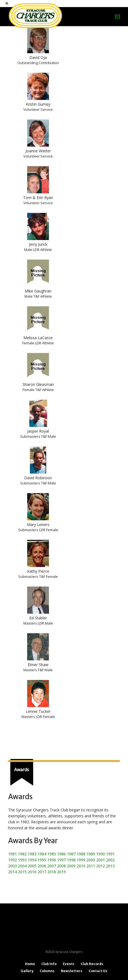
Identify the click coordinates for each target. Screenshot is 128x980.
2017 (42, 872)
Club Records (92, 964)
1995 (42, 860)
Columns (47, 971)
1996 (52, 860)
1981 (13, 854)
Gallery (27, 971)
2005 (32, 866)
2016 (32, 872)
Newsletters (72, 971)
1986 (61, 854)
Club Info (49, 964)
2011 (91, 866)
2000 (91, 860)
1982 (22, 854)
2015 (22, 872)
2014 (13, 872)
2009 (71, 866)
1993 (22, 860)
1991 (110, 854)
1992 (13, 860)
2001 (101, 860)
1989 (91, 854)
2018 (52, 872)
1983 (32, 854)
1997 (61, 860)
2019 (61, 872)
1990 (101, 854)
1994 (32, 860)
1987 (71, 854)
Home (30, 964)
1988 (81, 854)
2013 (110, 866)
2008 (61, 866)
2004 (22, 866)
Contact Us (98, 971)
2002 (110, 860)
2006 (42, 866)
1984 (42, 854)
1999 (81, 860)
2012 (101, 866)
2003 (13, 866)
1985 (52, 854)
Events (69, 964)
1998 (71, 860)
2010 (81, 866)
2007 (52, 866)
